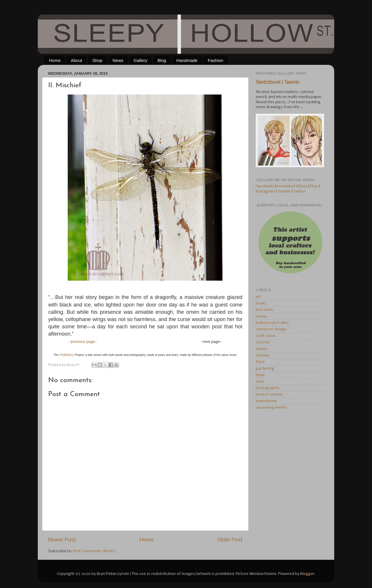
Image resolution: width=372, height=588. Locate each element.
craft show (265, 336)
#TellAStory (67, 355)
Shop (97, 60)
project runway (269, 394)
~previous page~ (83, 342)
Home (55, 60)
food (260, 362)
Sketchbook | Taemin (278, 83)
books (261, 303)
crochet (263, 342)
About (77, 60)
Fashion (215, 60)
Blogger (307, 574)
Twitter (300, 191)
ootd (260, 382)
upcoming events (271, 408)
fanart (262, 349)
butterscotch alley (272, 323)
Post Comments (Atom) (94, 551)
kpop (260, 375)
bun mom (264, 310)
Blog (162, 60)
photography (268, 388)
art (258, 297)
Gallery (141, 60)
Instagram (265, 191)
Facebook (265, 186)
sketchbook (266, 401)
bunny (261, 317)
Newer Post (62, 540)
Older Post (230, 540)
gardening (265, 369)
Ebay (303, 186)
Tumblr (285, 191)
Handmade (187, 60)
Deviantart (286, 186)
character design (271, 329)
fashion (263, 356)
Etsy (314, 186)
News (118, 60)
